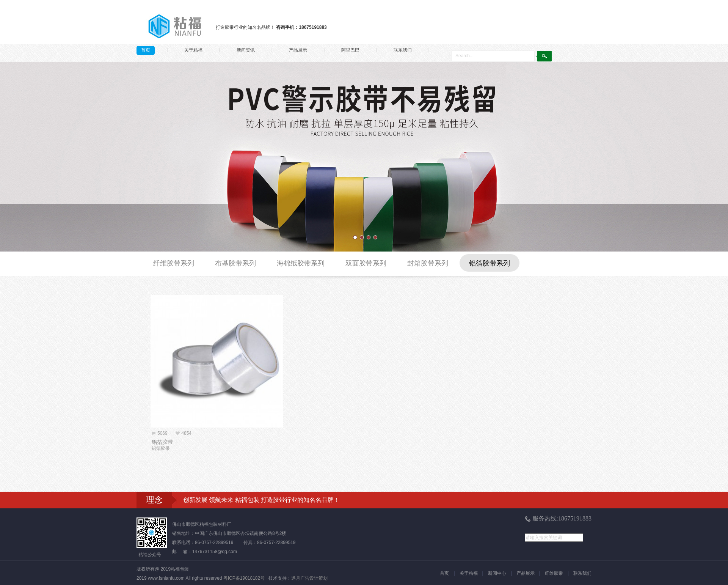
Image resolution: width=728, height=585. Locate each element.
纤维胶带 (554, 573)
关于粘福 (193, 50)
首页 (146, 50)
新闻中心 (497, 573)
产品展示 (298, 50)
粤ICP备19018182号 (244, 578)
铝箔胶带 (162, 442)
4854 (186, 433)
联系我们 (403, 50)
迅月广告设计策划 (309, 578)
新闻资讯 (246, 50)
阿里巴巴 (350, 50)
